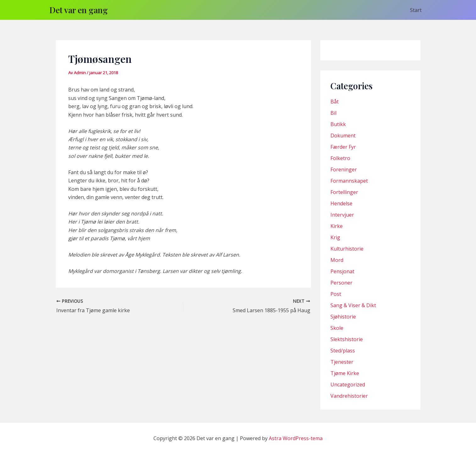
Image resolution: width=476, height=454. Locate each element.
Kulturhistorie (347, 249)
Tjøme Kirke (345, 373)
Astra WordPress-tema (296, 438)
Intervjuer (342, 215)
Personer (341, 283)
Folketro (340, 158)
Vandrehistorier (349, 396)
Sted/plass (343, 351)
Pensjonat (342, 271)
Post (336, 294)
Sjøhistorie (343, 317)
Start (416, 10)
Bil (333, 113)
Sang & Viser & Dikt (353, 305)
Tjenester (342, 362)
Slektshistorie (347, 339)
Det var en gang (79, 10)
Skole (337, 328)
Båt (335, 102)
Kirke (337, 226)
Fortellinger (344, 192)
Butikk (338, 124)
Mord (337, 260)
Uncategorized (348, 385)
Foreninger (344, 169)
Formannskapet (349, 181)
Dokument (343, 136)
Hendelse (341, 203)
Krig (335, 237)
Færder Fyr (343, 147)
